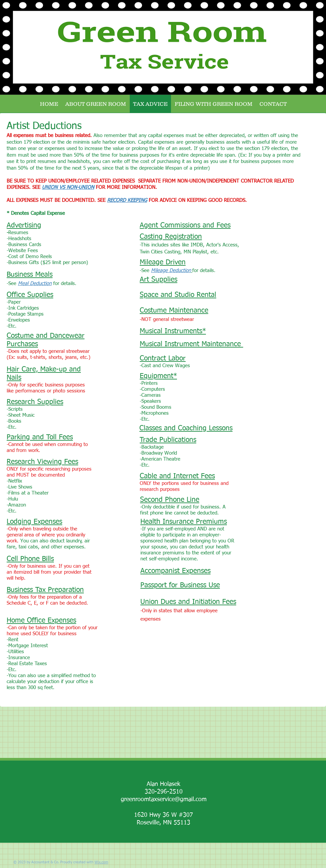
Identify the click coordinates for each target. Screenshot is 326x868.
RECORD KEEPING (127, 200)
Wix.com (101, 862)
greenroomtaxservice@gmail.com (164, 799)
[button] (213, 104)
